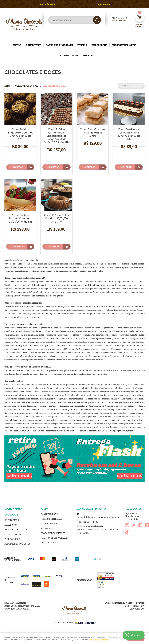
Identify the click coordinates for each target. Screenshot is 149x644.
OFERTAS (88, 55)
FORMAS (82, 45)
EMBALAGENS (99, 45)
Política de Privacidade (54, 538)
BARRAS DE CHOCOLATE (59, 45)
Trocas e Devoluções (53, 533)
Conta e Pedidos (117, 21)
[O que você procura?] (97, 20)
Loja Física (11, 525)
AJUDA (44, 509)
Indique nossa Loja (16, 530)
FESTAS (17, 45)
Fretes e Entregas (51, 519)
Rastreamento (49, 514)
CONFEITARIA (34, 45)
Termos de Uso (49, 543)
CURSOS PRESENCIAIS (124, 45)
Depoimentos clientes (17, 544)
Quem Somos (12, 520)
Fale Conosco (12, 539)
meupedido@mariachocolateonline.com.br (98, 517)
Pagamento (47, 528)
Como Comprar (49, 524)
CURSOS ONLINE (69, 55)
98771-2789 (91, 522)
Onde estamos (13, 534)
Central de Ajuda (47, 4)
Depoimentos (103, 4)
